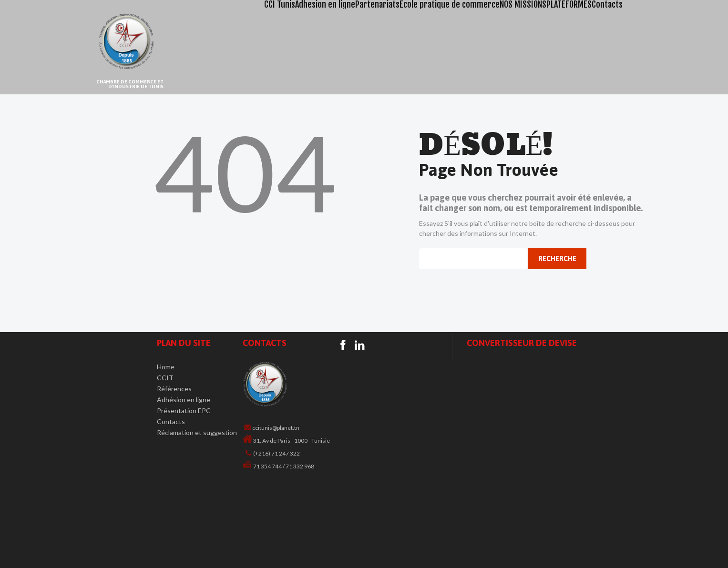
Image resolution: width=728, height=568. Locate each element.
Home (166, 367)
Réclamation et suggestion (197, 432)
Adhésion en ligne (184, 400)
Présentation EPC (184, 411)
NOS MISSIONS (523, 4)
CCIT (165, 378)
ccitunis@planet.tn (276, 428)
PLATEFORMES (569, 4)
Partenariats (377, 4)
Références (174, 389)
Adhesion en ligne (325, 4)
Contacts (607, 4)
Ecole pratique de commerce (450, 4)
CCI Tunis (280, 4)
